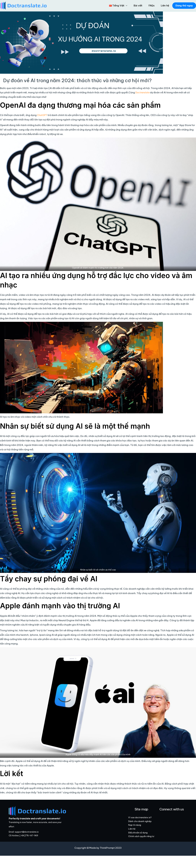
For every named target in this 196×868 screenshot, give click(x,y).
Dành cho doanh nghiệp (143, 829)
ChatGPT (43, 114)
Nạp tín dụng (141, 836)
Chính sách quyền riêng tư (144, 853)
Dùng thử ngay (184, 6)
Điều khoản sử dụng (145, 846)
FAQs (153, 6)
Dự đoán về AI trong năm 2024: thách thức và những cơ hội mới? (65, 80)
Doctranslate (143, 91)
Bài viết (141, 6)
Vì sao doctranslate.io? (144, 820)
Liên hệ (164, 6)
